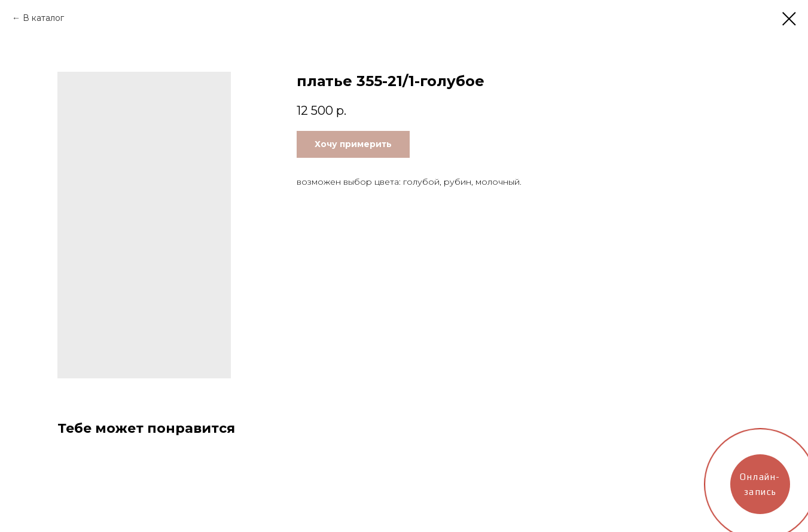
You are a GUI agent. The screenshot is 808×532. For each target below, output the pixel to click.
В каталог (43, 18)
